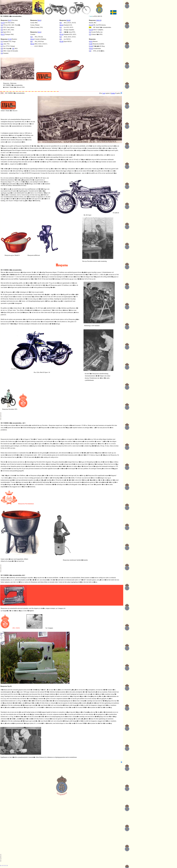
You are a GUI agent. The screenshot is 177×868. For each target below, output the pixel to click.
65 (61, 39)
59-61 (39, 32)
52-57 (10, 20)
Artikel (113, 93)
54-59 (91, 30)
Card (104, 93)
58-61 (39, 20)
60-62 (32, 44)
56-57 (3, 34)
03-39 (91, 25)
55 (2, 27)
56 (2, 32)
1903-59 (99, 20)
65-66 (61, 41)
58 (2, 49)
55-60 (91, 46)
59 (2, 53)
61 (61, 27)
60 (31, 41)
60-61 (61, 25)
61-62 (61, 34)
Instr (2, 44)
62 (61, 37)
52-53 (3, 23)
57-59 (10, 39)
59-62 (91, 49)
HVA (91, 41)
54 (2, 25)
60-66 (69, 20)
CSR (91, 44)
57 (2, 41)
